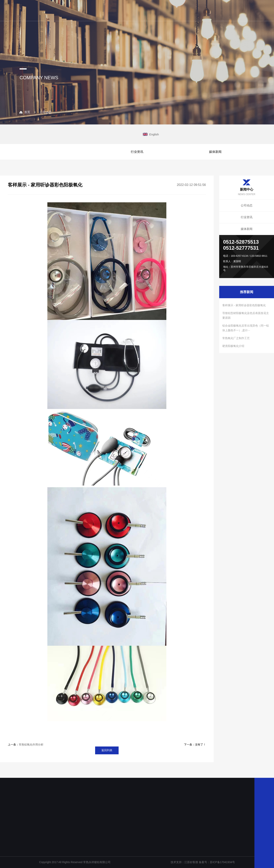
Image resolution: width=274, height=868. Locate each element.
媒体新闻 (215, 152)
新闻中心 (205, 10)
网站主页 (128, 10)
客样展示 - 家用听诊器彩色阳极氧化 (244, 305)
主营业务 (180, 10)
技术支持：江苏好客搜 (185, 862)
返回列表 (107, 750)
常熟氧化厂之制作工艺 (236, 338)
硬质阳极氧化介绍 (233, 346)
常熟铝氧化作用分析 (31, 745)
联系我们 (231, 10)
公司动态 (46, 112)
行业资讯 (137, 152)
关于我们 (154, 10)
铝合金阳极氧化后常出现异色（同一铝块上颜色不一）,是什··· (246, 328)
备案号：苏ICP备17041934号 (217, 862)
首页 (25, 112)
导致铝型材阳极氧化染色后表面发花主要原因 (246, 315)
